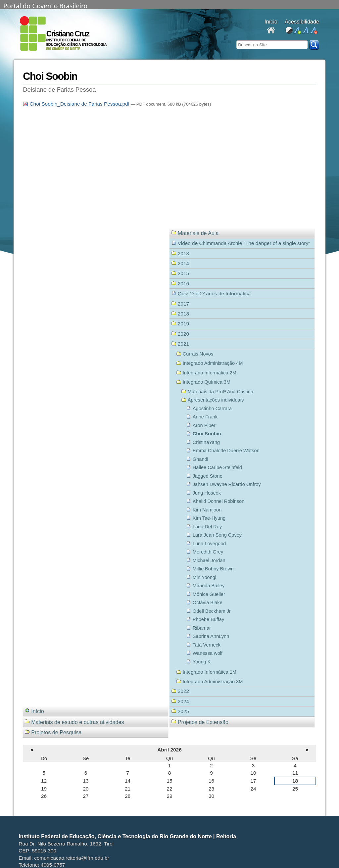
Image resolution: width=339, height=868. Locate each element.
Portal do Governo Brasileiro (45, 5)
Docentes (271, 31)
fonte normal (305, 31)
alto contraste (289, 31)
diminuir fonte (314, 31)
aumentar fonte (297, 31)
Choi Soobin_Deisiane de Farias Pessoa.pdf (77, 104)
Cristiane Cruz (68, 34)
